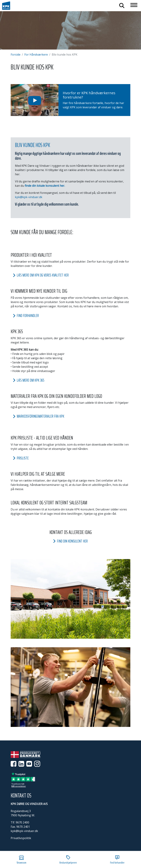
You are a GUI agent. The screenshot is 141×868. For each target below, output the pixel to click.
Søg (122, 6)
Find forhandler (117, 860)
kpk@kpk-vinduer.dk (29, 197)
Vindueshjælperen (68, 860)
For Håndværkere (36, 55)
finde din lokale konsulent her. (45, 186)
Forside (16, 55)
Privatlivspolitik (21, 838)
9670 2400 (22, 822)
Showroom (21, 860)
